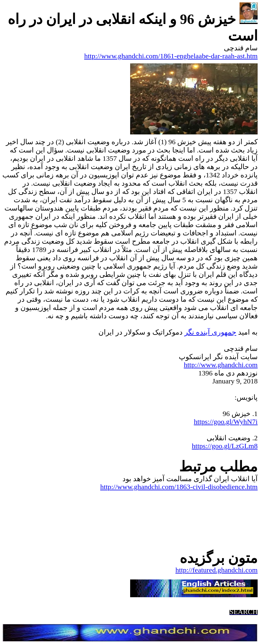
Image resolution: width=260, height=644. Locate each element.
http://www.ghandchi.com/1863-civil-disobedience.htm (179, 487)
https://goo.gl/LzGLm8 (225, 446)
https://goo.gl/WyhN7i (226, 422)
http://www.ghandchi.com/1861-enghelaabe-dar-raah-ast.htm (171, 56)
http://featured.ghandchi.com (217, 570)
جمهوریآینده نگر (210, 332)
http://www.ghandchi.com (221, 365)
